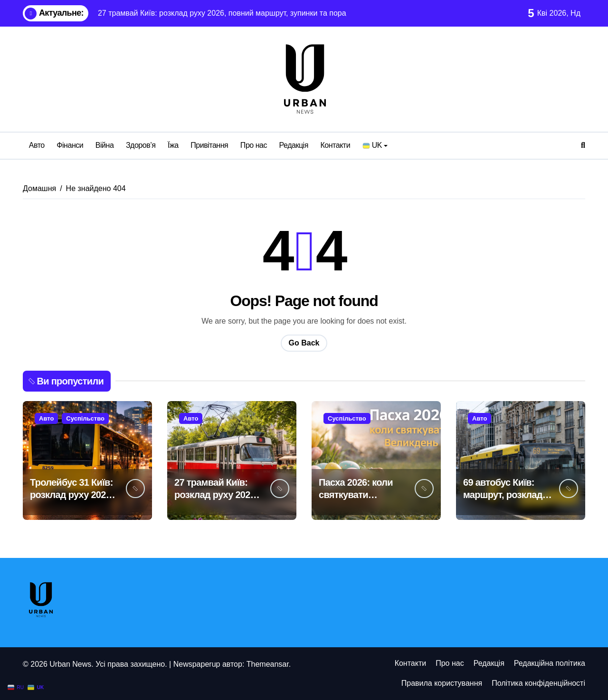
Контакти (335, 145)
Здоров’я (141, 145)
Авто (37, 145)
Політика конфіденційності (538, 683)
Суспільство (85, 418)
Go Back (304, 343)
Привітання (209, 145)
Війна (105, 145)
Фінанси (70, 145)
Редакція (294, 145)
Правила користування (442, 683)
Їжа (173, 145)
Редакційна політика (550, 663)
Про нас (254, 145)
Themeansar (268, 664)
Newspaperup (197, 664)
